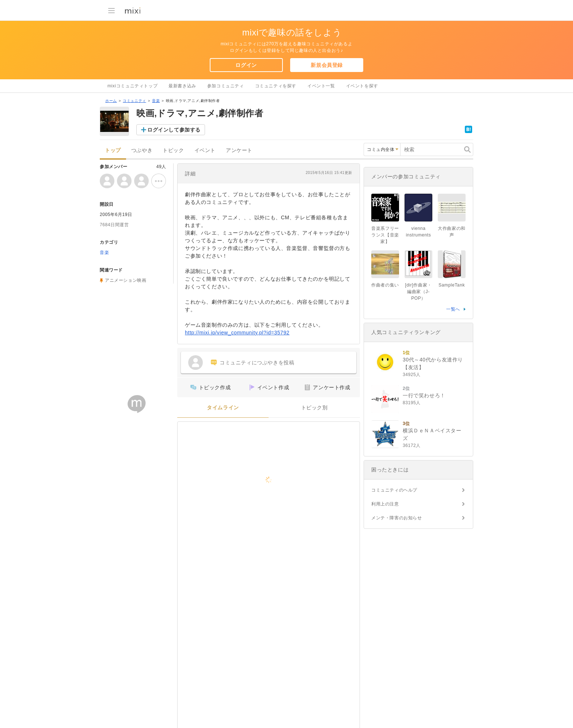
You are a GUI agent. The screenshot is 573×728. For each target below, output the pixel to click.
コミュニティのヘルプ (394, 490)
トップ (113, 150)
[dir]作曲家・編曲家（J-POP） (418, 292)
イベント (205, 150)
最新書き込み (182, 86)
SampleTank (452, 285)
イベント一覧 (321, 86)
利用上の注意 (385, 504)
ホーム (111, 101)
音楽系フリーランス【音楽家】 (385, 235)
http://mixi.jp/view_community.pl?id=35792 (237, 333)
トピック (173, 150)
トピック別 (314, 408)
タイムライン (223, 408)
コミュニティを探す (276, 86)
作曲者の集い (385, 285)
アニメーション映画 (126, 280)
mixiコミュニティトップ (132, 86)
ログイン (246, 65)
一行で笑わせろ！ (424, 395)
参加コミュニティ (226, 86)
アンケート (239, 150)
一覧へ (453, 309)
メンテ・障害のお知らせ (397, 518)
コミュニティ (134, 101)
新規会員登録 (327, 65)
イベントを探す (362, 86)
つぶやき (142, 150)
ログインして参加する (174, 130)
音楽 (156, 101)
